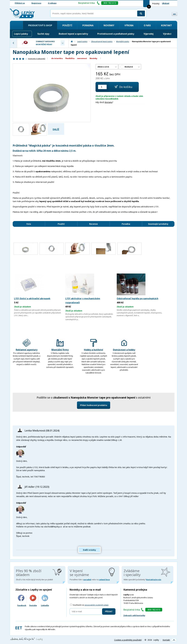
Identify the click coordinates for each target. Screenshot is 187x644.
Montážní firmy (60, 345)
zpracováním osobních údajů (96, 605)
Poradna (88, 25)
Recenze (93, 224)
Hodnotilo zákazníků (37, 59)
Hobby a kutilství (93, 345)
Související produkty (158, 224)
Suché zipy (43, 34)
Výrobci (167, 34)
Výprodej (149, 34)
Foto (29, 224)
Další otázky (89, 550)
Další (56, 129)
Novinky (109, 25)
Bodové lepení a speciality (73, 34)
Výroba (129, 25)
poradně (87, 580)
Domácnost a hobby (124, 345)
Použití (67, 25)
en (174, 14)
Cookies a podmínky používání (128, 640)
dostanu (108, 102)
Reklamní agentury (27, 345)
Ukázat (166, 3)
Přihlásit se (20, 3)
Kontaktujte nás (154, 580)
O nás (147, 25)
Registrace (36, 3)
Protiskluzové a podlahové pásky (116, 34)
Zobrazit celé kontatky (134, 615)
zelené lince (104, 580)
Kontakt (167, 25)
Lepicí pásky (21, 34)
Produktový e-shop (40, 25)
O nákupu (52, 3)
